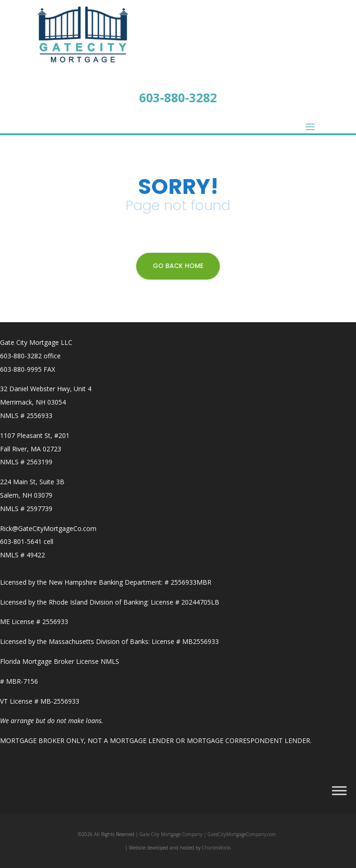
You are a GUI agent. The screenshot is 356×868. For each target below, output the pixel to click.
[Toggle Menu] (339, 790)
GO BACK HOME (178, 266)
